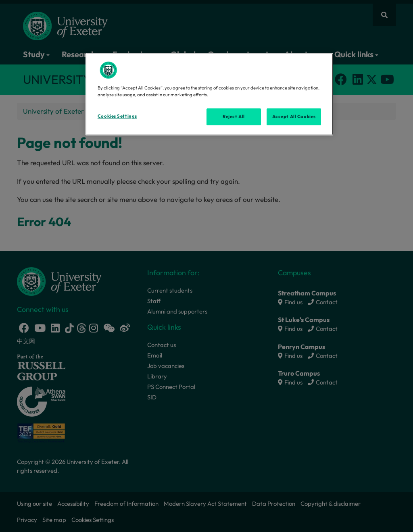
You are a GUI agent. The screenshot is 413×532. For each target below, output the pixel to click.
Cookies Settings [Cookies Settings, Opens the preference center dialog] (117, 116)
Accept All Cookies (294, 116)
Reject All (234, 116)
